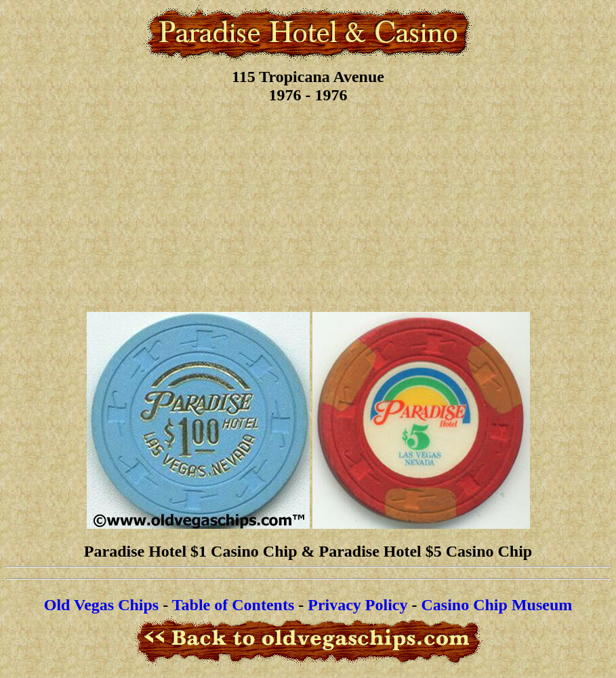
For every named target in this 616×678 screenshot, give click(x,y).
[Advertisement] (308, 206)
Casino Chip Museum (497, 605)
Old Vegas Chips (101, 605)
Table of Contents (233, 605)
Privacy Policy (357, 605)
